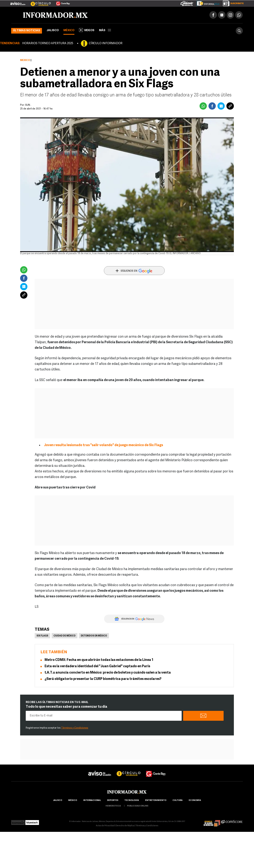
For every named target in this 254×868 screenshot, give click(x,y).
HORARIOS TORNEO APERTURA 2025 (48, 43)
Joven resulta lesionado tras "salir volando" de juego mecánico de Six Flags (104, 445)
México (69, 30)
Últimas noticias (27, 31)
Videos (87, 30)
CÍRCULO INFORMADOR (106, 43)
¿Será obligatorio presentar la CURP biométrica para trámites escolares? (103, 679)
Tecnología (132, 800)
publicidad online (138, 806)
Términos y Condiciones (75, 728)
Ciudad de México (65, 636)
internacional (92, 800)
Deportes (113, 800)
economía (195, 800)
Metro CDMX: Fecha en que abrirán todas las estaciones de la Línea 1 (99, 660)
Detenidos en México (94, 636)
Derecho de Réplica (125, 826)
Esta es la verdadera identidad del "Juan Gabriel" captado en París (97, 666)
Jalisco (53, 30)
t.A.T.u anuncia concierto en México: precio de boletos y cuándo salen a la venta (108, 673)
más (105, 30)
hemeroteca (113, 806)
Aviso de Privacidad (105, 826)
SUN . (28, 105)
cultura (178, 800)
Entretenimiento (156, 800)
